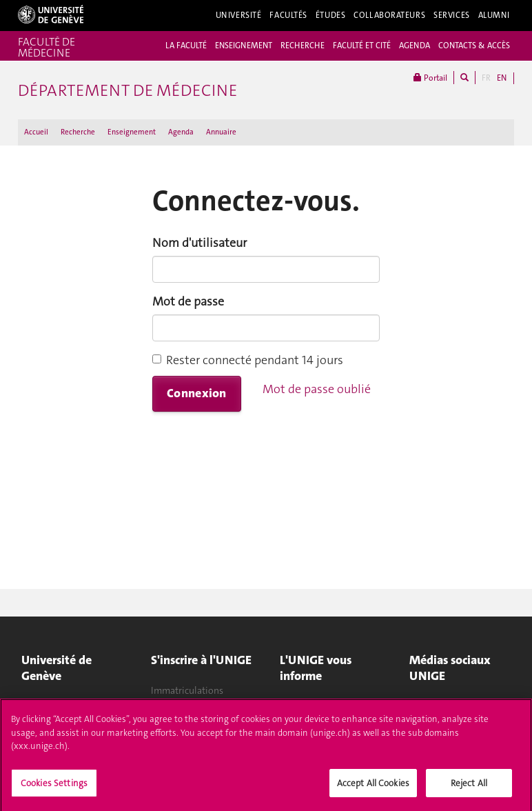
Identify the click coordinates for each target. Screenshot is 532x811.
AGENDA (415, 46)
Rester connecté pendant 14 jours (248, 360)
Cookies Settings (54, 788)
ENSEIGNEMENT (244, 46)
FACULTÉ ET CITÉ (362, 46)
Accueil (36, 132)
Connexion (197, 393)
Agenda (181, 132)
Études (330, 15)
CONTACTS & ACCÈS (474, 46)
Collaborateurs (389, 15)
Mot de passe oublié (317, 389)
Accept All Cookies (373, 788)
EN (502, 78)
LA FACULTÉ (186, 46)
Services (452, 15)
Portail (430, 78)
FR (486, 78)
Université (239, 15)
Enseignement (132, 132)
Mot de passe (188, 301)
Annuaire (221, 132)
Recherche (78, 132)
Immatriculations (187, 690)
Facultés (288, 15)
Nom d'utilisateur (199, 243)
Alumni (494, 15)
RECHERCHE (303, 46)
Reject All (469, 788)
